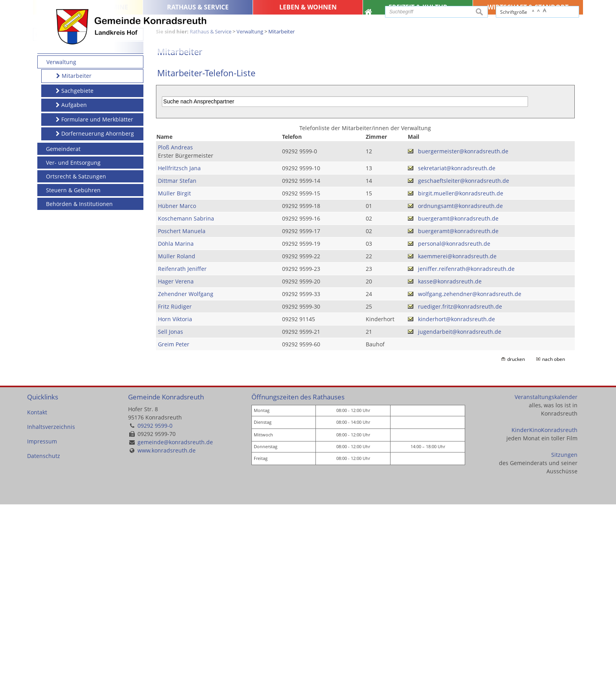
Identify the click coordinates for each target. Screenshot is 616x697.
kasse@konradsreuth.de (450, 474)
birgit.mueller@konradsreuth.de (461, 386)
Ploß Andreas (175, 340)
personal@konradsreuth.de (454, 436)
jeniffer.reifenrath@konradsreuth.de (466, 461)
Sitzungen (564, 647)
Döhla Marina (176, 436)
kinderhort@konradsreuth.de (456, 512)
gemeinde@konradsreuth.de (175, 635)
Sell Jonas (170, 524)
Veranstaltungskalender (546, 589)
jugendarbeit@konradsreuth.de (460, 524)
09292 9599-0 (155, 618)
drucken (516, 552)
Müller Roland (177, 449)
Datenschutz (44, 648)
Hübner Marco (177, 398)
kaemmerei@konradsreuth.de (457, 449)
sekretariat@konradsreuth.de (457, 361)
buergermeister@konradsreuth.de (463, 344)
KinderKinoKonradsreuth (544, 623)
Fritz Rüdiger (175, 499)
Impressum (42, 634)
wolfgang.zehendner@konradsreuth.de (470, 486)
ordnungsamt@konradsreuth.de (460, 398)
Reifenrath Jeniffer (182, 461)
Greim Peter (174, 537)
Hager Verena (176, 474)
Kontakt (37, 605)
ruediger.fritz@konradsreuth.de (460, 499)
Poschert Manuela (182, 424)
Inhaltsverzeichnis (51, 619)
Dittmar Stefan (177, 373)
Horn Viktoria (175, 512)
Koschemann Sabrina (186, 411)
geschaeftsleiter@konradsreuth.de (464, 373)
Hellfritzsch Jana (179, 361)
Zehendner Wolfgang (186, 486)
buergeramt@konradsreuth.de (458, 411)
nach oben (554, 552)
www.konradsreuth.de (167, 643)
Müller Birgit (174, 386)
